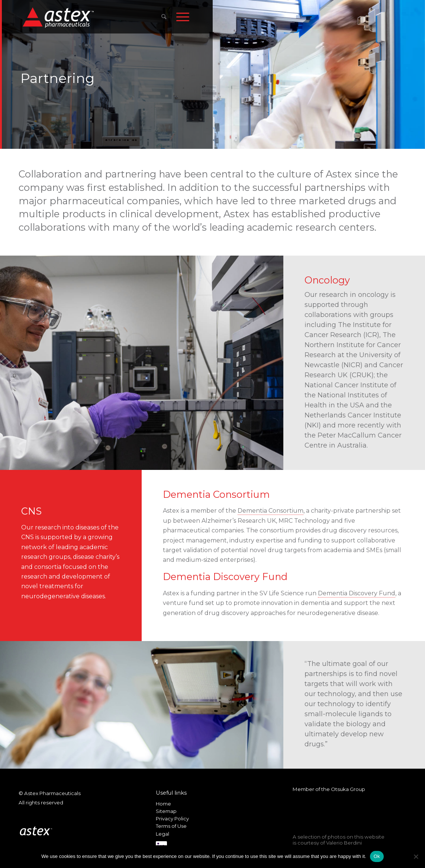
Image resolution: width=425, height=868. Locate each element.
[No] (416, 856)
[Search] (164, 17)
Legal (162, 834)
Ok (377, 856)
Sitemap (166, 811)
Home (163, 804)
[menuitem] (164, 17)
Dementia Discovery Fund (357, 593)
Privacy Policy (172, 819)
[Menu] (183, 17)
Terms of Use (171, 826)
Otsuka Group (348, 789)
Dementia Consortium (271, 511)
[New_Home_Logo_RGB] (59, 17)
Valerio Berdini (344, 843)
